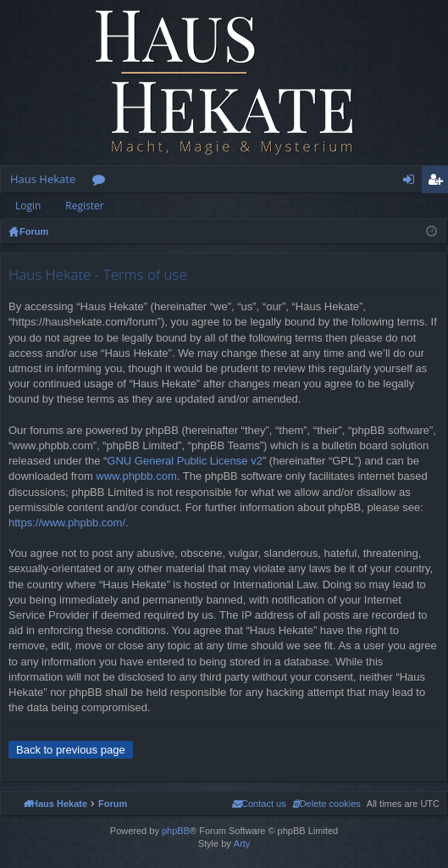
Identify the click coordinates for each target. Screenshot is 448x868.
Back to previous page (71, 750)
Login (28, 206)
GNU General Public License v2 (185, 461)
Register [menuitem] (439, 182)
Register (84, 206)
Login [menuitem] (412, 182)
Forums (102, 182)
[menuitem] (326, 804)
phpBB (176, 831)
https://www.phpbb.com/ (67, 523)
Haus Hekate (43, 179)
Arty (242, 843)
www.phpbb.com (136, 476)
